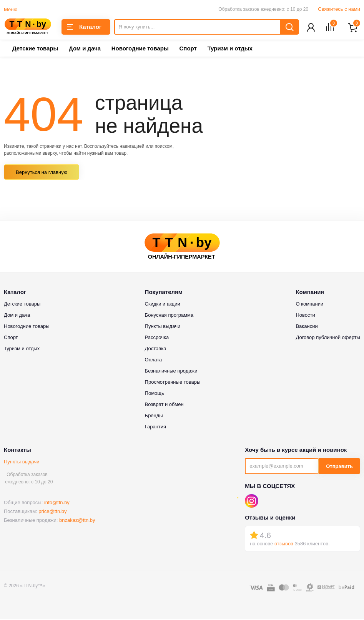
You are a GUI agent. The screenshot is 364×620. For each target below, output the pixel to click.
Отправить (339, 467)
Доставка (156, 349)
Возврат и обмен (164, 405)
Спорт (188, 49)
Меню (11, 9)
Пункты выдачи (22, 462)
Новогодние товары (140, 49)
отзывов (284, 544)
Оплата (154, 360)
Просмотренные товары (173, 383)
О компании (309, 305)
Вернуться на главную (42, 173)
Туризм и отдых (230, 49)
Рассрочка (157, 338)
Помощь (155, 394)
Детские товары (35, 49)
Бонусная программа (169, 316)
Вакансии (307, 327)
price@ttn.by (52, 512)
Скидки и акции (163, 305)
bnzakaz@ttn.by (77, 521)
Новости (305, 316)
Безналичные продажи (171, 372)
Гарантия (155, 427)
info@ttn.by (57, 503)
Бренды (154, 416)
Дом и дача (85, 49)
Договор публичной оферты (328, 338)
